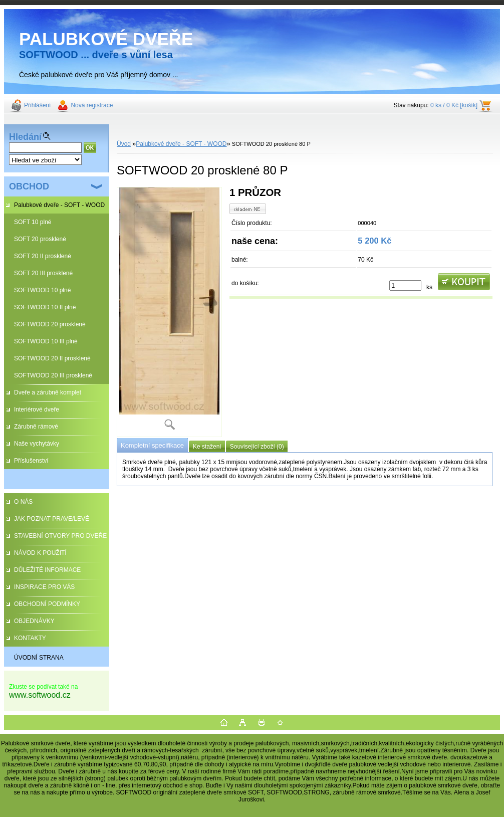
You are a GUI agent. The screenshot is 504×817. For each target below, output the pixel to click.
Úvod (124, 144)
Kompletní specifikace (152, 445)
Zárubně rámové (36, 427)
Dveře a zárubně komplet (48, 392)
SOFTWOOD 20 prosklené (50, 324)
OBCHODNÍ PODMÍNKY (47, 604)
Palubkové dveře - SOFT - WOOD (59, 205)
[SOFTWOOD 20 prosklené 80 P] (169, 312)
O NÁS (23, 502)
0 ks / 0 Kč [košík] (454, 105)
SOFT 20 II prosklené (43, 256)
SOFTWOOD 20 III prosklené (53, 375)
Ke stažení (207, 447)
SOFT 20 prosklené (40, 239)
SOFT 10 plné (33, 222)
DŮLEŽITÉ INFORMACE (47, 570)
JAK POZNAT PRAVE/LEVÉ (52, 519)
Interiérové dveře (37, 410)
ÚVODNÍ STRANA (39, 658)
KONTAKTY (30, 638)
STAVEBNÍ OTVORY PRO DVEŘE (60, 536)
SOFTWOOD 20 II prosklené (52, 358)
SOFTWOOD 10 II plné (45, 307)
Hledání (25, 137)
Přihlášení (37, 105)
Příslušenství (31, 461)
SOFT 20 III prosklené (43, 273)
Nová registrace (92, 105)
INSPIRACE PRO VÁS (44, 587)
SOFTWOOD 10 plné (42, 290)
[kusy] (405, 285)
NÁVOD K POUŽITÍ (40, 553)
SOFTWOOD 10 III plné (46, 341)
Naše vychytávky (37, 444)
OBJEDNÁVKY (34, 621)
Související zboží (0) (257, 447)
